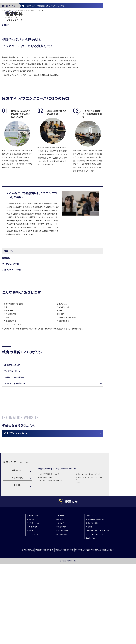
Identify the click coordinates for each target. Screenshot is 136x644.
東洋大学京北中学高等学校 (89, 630)
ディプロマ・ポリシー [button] (13, 429)
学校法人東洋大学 (19, 630)
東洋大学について (33, 597)
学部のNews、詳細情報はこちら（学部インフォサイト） (48, 58)
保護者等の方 (61, 608)
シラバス (79, 564)
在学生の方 (60, 600)
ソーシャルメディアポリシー (95, 615)
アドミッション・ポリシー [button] (15, 445)
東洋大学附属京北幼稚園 (113, 630)
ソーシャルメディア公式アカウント (97, 611)
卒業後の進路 (17, 559)
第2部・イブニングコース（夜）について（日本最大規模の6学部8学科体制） (32, 129)
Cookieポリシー (92, 619)
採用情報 (89, 608)
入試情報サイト (17, 551)
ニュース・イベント (33, 615)
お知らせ (17, 566)
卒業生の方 (60, 604)
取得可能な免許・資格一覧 (62, 383)
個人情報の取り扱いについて (96, 600)
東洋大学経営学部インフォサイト (51, 555)
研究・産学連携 (32, 608)
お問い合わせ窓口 (92, 604)
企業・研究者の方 (62, 611)
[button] (53, 420)
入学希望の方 (61, 597)
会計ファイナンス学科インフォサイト (88, 555)
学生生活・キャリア (33, 604)
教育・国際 (13, 65)
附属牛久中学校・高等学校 (64, 630)
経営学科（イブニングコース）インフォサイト (89, 559)
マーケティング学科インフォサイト (51, 562)
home (4, 65)
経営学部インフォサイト (19, 513)
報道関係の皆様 (62, 615)
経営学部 (23, 65)
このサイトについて (92, 597)
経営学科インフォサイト (47, 558)
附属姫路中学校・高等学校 (39, 630)
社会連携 (30, 611)
